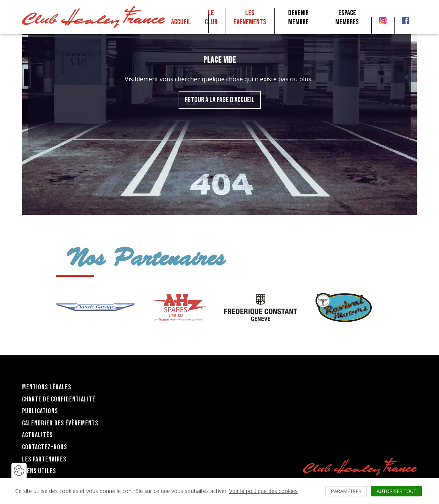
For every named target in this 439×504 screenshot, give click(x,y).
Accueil (181, 22)
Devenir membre (298, 17)
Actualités (37, 435)
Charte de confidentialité (59, 399)
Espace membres (347, 17)
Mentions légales (47, 387)
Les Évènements (250, 17)
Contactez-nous (44, 447)
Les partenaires (44, 459)
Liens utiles (39, 471)
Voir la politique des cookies (263, 491)
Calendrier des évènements (60, 423)
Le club (211, 17)
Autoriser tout (399, 491)
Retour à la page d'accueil (220, 100)
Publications (40, 411)
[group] (95, 307)
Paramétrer (349, 491)
